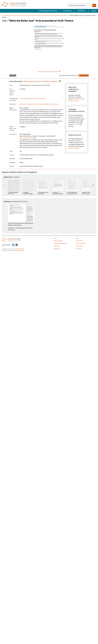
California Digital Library (17, 251)
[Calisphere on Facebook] (17, 245)
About (94, 11)
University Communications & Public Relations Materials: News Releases (49, 16)
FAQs (77, 238)
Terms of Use (80, 241)
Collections (67, 11)
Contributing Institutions (48, 11)
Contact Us (79, 249)
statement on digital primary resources (76, 100)
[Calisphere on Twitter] (13, 245)
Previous (5, 185)
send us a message (74, 148)
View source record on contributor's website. (41, 81)
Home (55, 238)
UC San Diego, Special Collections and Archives (15, 16)
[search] (94, 5)
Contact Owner (83, 75)
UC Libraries (21, 249)
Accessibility (79, 246)
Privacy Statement (81, 243)
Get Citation (13, 75)
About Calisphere (58, 241)
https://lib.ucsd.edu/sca (27, 138)
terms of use (76, 125)
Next (93, 185)
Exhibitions (82, 11)
